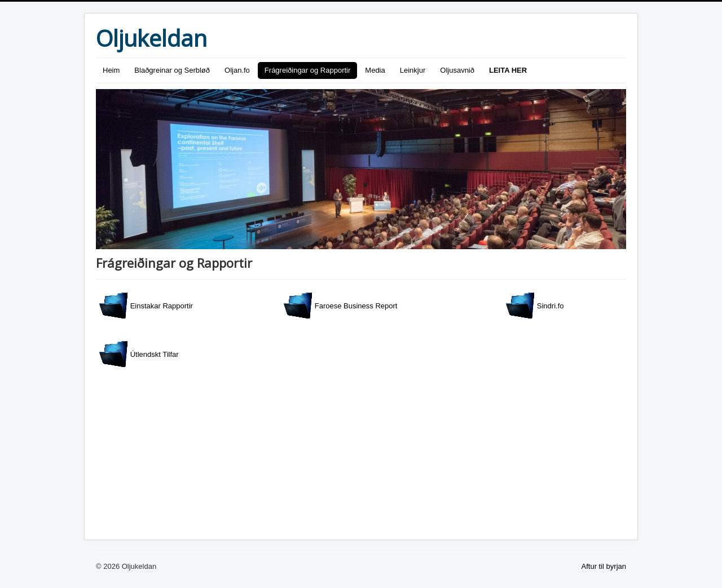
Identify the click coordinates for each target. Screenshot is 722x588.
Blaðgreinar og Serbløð (172, 70)
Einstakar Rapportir (146, 306)
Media (375, 70)
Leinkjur (413, 70)
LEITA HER (508, 70)
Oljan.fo (237, 70)
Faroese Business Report (340, 306)
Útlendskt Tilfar (139, 354)
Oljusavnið (457, 70)
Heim (111, 70)
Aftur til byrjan (604, 566)
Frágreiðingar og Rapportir (307, 70)
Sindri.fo (535, 306)
